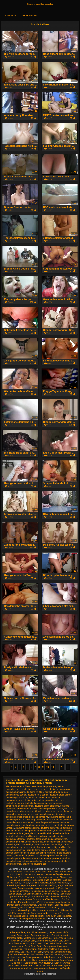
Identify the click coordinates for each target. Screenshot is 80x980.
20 (62, 767)
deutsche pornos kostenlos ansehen (52, 822)
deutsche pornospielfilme (27, 828)
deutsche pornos (54, 811)
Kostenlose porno (62, 966)
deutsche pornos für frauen (52, 814)
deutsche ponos (26, 806)
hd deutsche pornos (45, 856)
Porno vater (37, 880)
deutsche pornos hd (39, 817)
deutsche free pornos (16, 795)
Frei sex (25, 883)
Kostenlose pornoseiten (19, 880)
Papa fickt (67, 880)
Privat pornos (24, 885)
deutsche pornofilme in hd (33, 811)
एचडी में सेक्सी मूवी (23, 910)
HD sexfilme (16, 963)
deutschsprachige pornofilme (30, 844)
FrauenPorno (30, 949)
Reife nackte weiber (40, 935)
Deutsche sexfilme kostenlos (47, 899)
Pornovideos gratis (27, 902)
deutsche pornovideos (51, 828)
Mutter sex (12, 877)
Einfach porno (13, 883)
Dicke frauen (29, 872)
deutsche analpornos (60, 789)
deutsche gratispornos (17, 798)
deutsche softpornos (16, 839)
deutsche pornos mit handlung (21, 825)
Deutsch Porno (44, 874)
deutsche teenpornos (37, 839)
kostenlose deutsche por (34, 864)
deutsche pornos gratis (17, 817)
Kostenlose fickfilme (39, 897)
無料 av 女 (51, 916)
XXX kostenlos (15, 872)
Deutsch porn (29, 941)
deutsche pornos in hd (60, 817)
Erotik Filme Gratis (34, 946)
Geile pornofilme (44, 938)
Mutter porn (30, 874)
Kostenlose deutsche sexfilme (45, 891)
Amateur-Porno (44, 941)
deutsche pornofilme (27, 809)
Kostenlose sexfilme (47, 949)
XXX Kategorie (29, 16)
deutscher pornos (35, 842)
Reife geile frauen (61, 874)
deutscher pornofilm (16, 842)
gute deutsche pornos (24, 856)
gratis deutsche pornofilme (43, 853)
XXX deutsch (45, 963)
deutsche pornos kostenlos (50, 820)
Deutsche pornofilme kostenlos (40, 4)
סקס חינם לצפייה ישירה (61, 913)
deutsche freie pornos (38, 795)
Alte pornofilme (27, 908)
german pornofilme (58, 850)
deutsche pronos (45, 831)
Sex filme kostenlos (40, 883)
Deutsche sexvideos (59, 897)
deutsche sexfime (56, 836)
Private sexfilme (18, 932)
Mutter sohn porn (51, 877)
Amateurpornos (29, 905)
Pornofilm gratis (25, 888)
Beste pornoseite (50, 894)
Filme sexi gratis (37, 916)
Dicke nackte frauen (56, 872)
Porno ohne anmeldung (49, 902)
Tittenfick (19, 874)
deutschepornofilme (58, 839)
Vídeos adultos (64, 916)
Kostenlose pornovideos (46, 888)
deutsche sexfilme (63, 831)
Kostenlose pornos (59, 883)
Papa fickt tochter (52, 880)
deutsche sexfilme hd (41, 833)
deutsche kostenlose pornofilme (40, 800)
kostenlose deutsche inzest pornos (41, 861)
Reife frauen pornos (53, 957)
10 (48, 767)
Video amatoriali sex (18, 916)
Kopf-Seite (10, 16)
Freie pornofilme (39, 885)
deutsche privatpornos (25, 831)
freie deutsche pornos (37, 850)
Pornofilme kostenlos (37, 932)
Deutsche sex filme (32, 894)
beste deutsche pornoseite (43, 786)
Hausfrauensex (30, 963)
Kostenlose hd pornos (21, 899)
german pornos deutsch (17, 853)
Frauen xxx (58, 963)
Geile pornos (50, 946)
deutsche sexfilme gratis (18, 833)
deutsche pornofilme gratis (50, 809)
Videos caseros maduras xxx (46, 910)
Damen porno (14, 905)
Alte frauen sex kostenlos (46, 968)
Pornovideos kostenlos (46, 908)
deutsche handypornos (39, 798)
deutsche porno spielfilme (47, 806)
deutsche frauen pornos (56, 792)
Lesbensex (66, 902)
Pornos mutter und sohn (30, 877)
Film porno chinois (21, 913)
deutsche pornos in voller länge (21, 820)
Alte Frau (25, 952)
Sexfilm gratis (55, 885)
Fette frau (41, 872)
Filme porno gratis (40, 913)
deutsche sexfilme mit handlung (32, 836)
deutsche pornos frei (28, 814)
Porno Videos (59, 938)
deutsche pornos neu (46, 825)
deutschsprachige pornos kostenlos (23, 847)
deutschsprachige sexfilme (54, 847)
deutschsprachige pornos (57, 844)
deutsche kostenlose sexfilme (39, 803)
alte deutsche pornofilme (18, 786)
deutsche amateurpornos (36, 789)
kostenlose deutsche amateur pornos (41, 858)
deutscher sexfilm (53, 842)
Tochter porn (66, 877)
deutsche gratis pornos (61, 795)
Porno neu (23, 897)
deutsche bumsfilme (16, 792)
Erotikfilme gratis (45, 905)
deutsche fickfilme (35, 792)
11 (53, 767)
